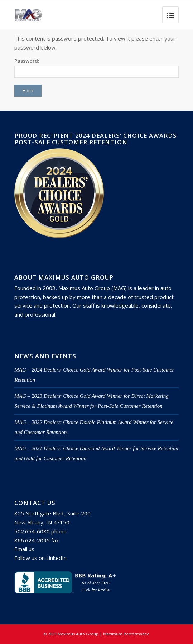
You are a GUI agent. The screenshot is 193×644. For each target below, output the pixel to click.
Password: (96, 67)
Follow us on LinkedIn (40, 558)
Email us (24, 549)
